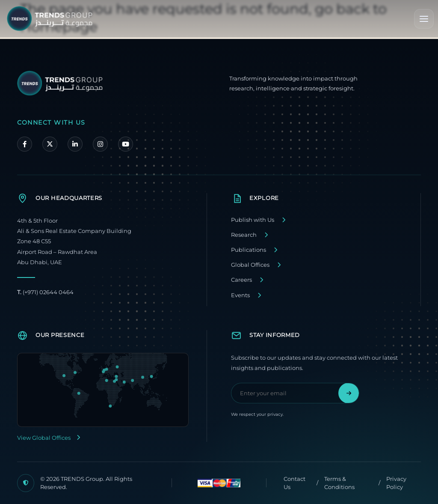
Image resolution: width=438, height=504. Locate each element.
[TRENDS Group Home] (50, 19)
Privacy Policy (396, 483)
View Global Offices (49, 438)
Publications (249, 250)
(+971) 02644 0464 (45, 292)
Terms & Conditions (339, 483)
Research (244, 235)
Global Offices (250, 265)
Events (240, 295)
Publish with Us (253, 220)
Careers (241, 280)
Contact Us (294, 483)
